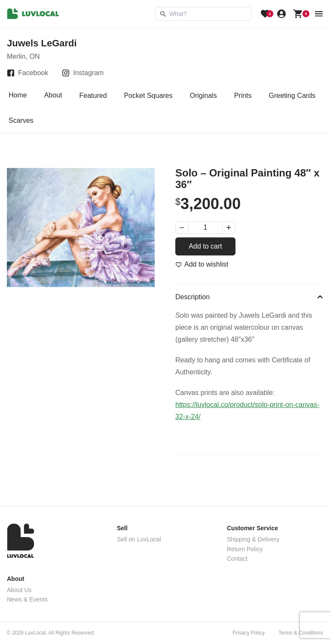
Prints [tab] (243, 96)
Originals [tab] (203, 96)
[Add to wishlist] (202, 264)
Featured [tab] (93, 96)
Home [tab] (18, 96)
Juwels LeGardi (42, 43)
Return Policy (245, 549)
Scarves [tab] (21, 120)
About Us (19, 590)
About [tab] (53, 96)
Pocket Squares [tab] (148, 96)
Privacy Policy (249, 633)
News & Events (27, 599)
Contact (237, 559)
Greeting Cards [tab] (292, 96)
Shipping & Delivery (253, 539)
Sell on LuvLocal (139, 539)
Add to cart (205, 246)
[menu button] (319, 14)
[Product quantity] (205, 228)
